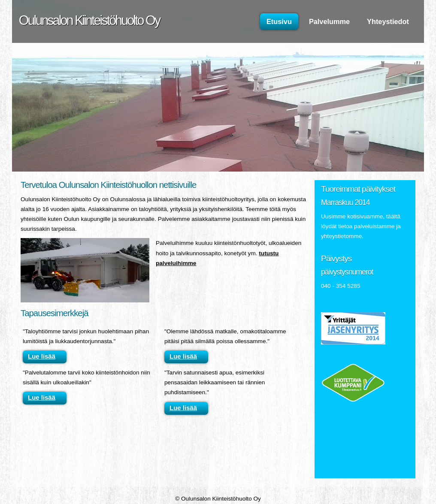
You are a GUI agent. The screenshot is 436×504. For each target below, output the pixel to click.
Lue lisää (42, 356)
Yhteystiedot (388, 21)
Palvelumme (329, 21)
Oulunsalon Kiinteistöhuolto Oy (89, 20)
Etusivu (279, 21)
